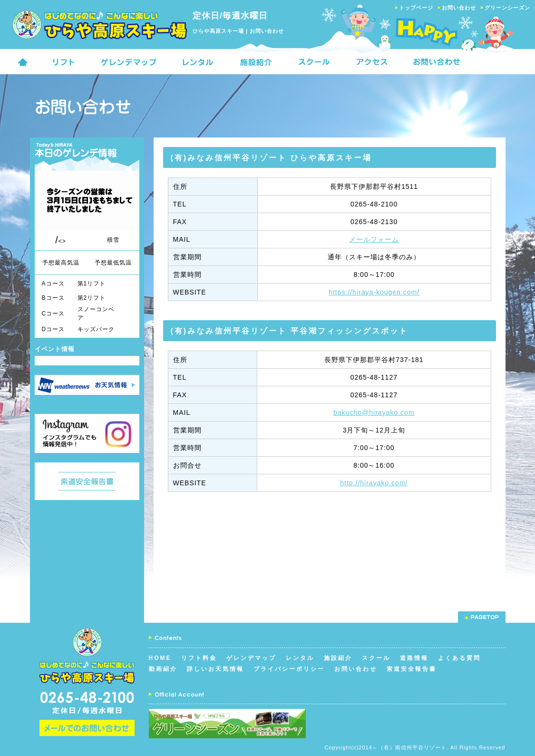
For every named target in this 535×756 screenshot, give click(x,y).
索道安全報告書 (412, 669)
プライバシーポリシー (289, 669)
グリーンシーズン (507, 8)
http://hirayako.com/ (374, 483)
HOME (160, 658)
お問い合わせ (459, 8)
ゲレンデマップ (251, 658)
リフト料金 (199, 658)
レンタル (300, 658)
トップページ (416, 8)
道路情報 (414, 658)
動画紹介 (163, 669)
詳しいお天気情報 (215, 669)
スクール (376, 658)
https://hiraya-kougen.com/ (374, 292)
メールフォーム (374, 239)
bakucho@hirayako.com (374, 412)
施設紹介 (338, 658)
